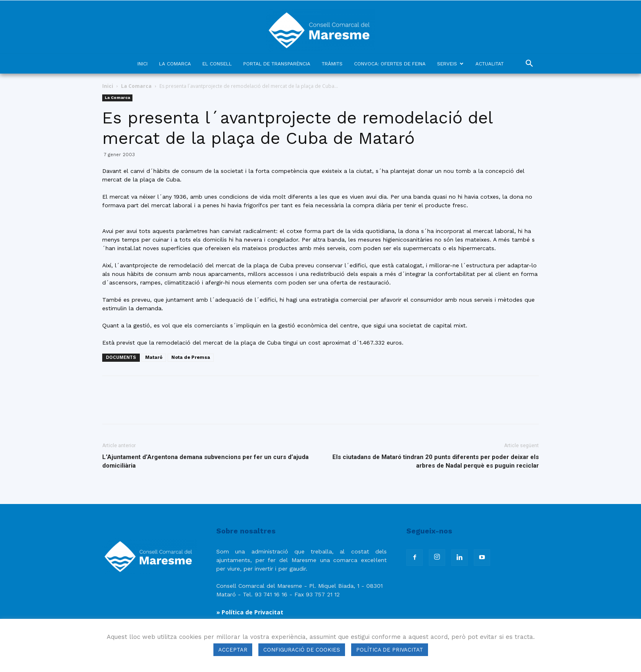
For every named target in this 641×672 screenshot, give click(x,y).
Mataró (154, 357)
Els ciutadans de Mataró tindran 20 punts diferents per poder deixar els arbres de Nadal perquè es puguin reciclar (436, 461)
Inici (108, 86)
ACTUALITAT (490, 64)
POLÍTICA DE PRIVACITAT (390, 650)
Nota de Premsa (191, 357)
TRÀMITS (332, 64)
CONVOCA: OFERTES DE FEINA (390, 64)
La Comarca (136, 86)
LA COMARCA (175, 64)
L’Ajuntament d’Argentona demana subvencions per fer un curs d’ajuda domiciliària (205, 461)
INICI (142, 64)
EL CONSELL (217, 64)
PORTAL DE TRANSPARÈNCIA (277, 64)
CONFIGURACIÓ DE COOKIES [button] (302, 650)
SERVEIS (450, 64)
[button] (529, 64)
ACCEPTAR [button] (233, 650)
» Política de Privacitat (250, 612)
